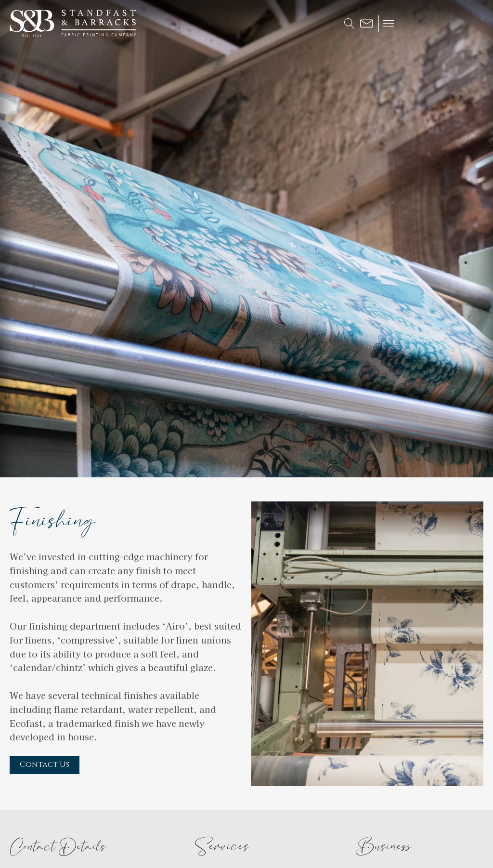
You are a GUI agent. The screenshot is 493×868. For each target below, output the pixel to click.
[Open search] (350, 24)
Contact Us (45, 764)
